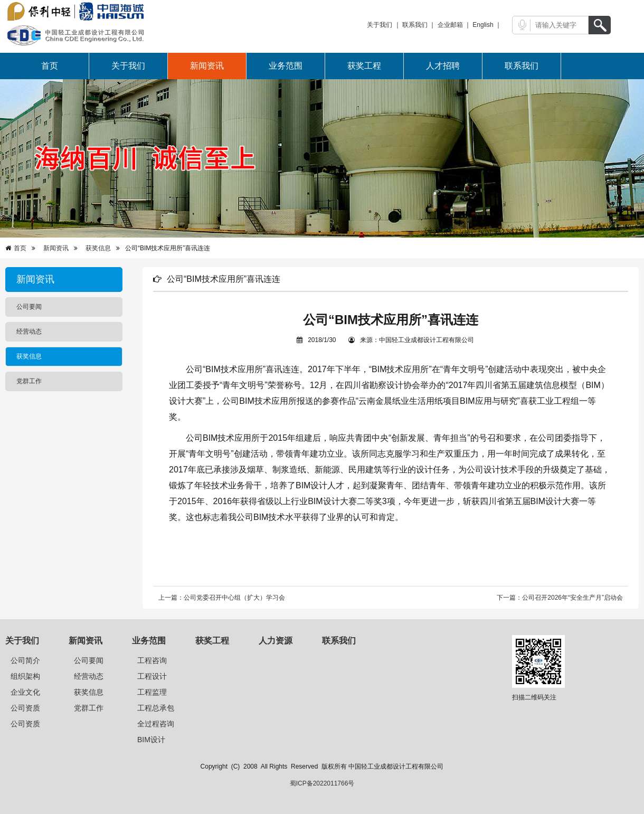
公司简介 (25, 660)
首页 (50, 66)
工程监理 (152, 692)
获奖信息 (98, 248)
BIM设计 (151, 740)
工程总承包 (156, 708)
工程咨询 (152, 660)
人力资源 (276, 641)
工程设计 (152, 676)
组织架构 (25, 676)
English (483, 25)
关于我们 (380, 25)
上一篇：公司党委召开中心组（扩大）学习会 (222, 598)
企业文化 (25, 692)
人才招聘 (443, 66)
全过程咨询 (156, 724)
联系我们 (415, 25)
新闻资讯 (207, 66)
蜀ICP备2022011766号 (322, 783)
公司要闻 (89, 660)
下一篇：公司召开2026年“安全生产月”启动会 (560, 598)
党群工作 (89, 708)
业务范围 (286, 66)
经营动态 (89, 676)
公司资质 (25, 708)
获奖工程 (364, 66)
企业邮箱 (450, 25)
